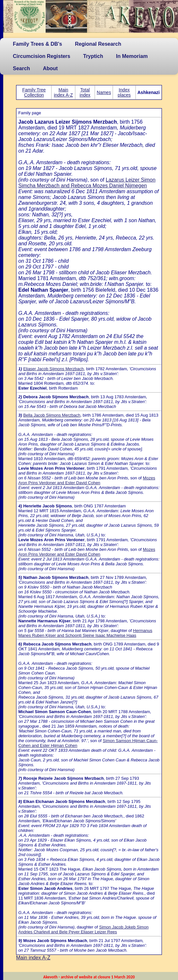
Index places (124, 92)
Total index (85, 92)
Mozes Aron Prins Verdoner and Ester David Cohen (87, 480)
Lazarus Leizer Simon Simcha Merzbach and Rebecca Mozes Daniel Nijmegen (87, 183)
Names (104, 92)
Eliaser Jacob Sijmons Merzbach (53, 369)
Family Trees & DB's (37, 44)
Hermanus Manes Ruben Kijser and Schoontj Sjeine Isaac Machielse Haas (85, 633)
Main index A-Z (63, 92)
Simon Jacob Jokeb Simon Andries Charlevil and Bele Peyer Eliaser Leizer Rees (83, 929)
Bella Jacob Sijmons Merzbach (52, 415)
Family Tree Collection (34, 92)
